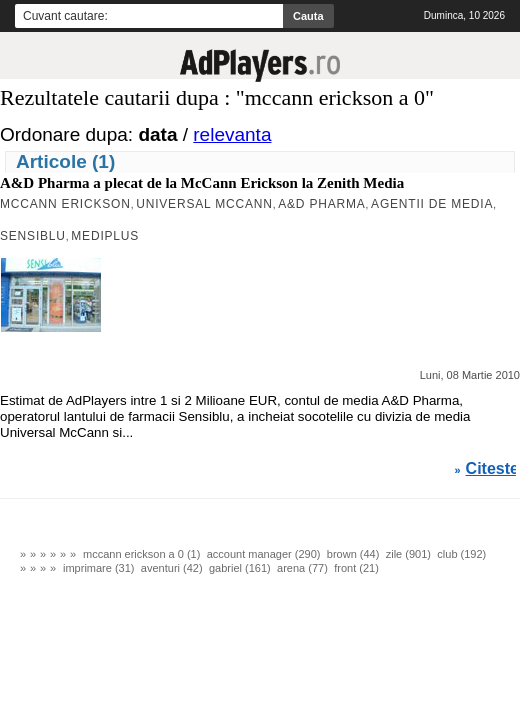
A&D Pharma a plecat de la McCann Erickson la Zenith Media (202, 183)
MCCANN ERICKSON (65, 204)
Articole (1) (65, 161)
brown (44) (353, 554)
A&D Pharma (321, 204)
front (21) (356, 568)
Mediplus (105, 236)
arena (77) (302, 568)
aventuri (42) (172, 568)
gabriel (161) (240, 568)
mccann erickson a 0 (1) (141, 554)
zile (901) (408, 554)
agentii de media (432, 204)
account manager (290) (264, 554)
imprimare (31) (99, 568)
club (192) (461, 554)
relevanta (232, 134)
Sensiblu (33, 236)
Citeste (492, 469)
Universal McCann (204, 204)
